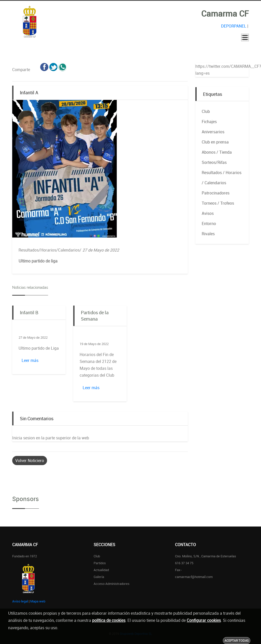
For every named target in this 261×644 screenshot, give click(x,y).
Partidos (100, 563)
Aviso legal (20, 601)
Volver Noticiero (30, 461)
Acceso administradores (112, 584)
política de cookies (109, 620)
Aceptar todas (237, 640)
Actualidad (101, 570)
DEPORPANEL (234, 26)
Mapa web (38, 601)
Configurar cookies (204, 620)
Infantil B (29, 312)
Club (97, 556)
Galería (99, 577)
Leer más (30, 360)
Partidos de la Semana (95, 316)
